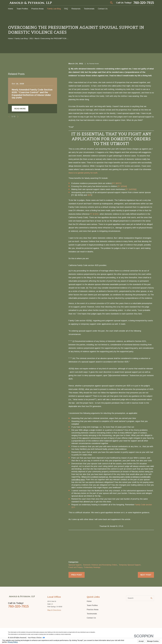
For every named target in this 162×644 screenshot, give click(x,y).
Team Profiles (92, 605)
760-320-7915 (144, 3)
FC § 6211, (95, 214)
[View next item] (18, 117)
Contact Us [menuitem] (103, 9)
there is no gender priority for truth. (83, 173)
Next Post (146, 575)
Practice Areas (93, 610)
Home (89, 601)
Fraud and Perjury (75, 567)
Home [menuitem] (11, 9)
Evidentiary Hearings (92, 567)
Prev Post (77, 575)
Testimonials (92, 614)
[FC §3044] (122, 186)
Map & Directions (54, 610)
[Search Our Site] (152, 598)
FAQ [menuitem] (66, 9)
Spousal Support (75, 565)
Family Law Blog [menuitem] (54, 9)
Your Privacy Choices (36, 638)
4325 (89, 195)
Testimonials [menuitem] (89, 9)
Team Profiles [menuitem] (22, 9)
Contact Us (91, 618)
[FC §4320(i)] (131, 189)
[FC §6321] (117, 183)
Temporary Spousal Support (130, 565)
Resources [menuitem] (76, 9)
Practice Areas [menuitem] (38, 9)
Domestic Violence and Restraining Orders (100, 565)
